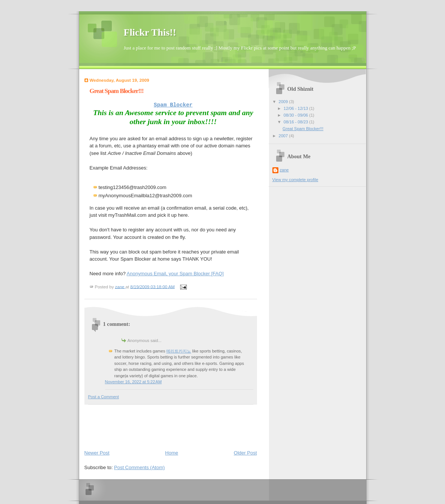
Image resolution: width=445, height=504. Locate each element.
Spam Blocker (173, 105)
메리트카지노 (179, 351)
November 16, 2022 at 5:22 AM (133, 382)
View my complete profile (295, 180)
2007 (284, 136)
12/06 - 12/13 (296, 108)
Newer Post (97, 453)
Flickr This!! (150, 32)
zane (284, 170)
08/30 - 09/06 (296, 115)
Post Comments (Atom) (139, 467)
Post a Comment (104, 397)
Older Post (245, 453)
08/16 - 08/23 (296, 122)
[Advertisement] (221, 426)
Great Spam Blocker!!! (303, 129)
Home (172, 453)
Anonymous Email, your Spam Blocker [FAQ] (175, 274)
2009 (284, 102)
